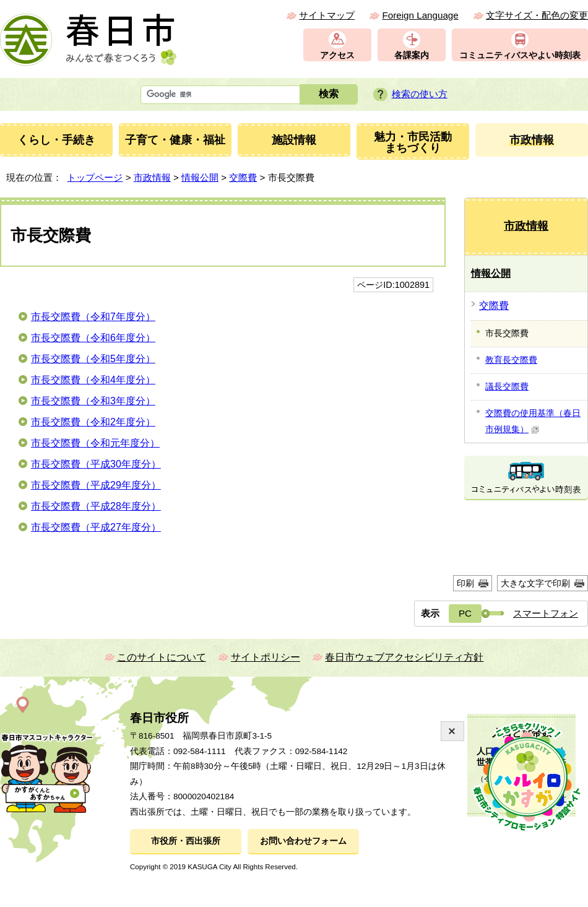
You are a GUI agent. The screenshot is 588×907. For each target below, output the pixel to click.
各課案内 (412, 55)
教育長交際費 (511, 360)
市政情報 (152, 177)
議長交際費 (507, 386)
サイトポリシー (266, 657)
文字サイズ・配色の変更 (537, 15)
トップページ (95, 177)
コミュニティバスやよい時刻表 (520, 55)
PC (465, 613)
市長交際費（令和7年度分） (93, 317)
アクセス (337, 55)
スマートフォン (546, 613)
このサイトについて (162, 657)
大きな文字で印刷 (535, 583)
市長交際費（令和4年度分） (93, 380)
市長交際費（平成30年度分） (96, 464)
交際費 (243, 177)
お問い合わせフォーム (303, 841)
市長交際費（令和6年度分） (93, 338)
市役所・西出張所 (186, 841)
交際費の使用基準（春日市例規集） (533, 421)
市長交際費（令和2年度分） (93, 422)
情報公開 (200, 177)
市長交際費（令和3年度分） (93, 401)
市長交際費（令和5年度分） (93, 359)
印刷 (465, 583)
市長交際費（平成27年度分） (96, 527)
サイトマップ (327, 15)
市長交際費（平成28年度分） (96, 506)
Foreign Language (420, 15)
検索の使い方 (420, 94)
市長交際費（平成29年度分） (96, 485)
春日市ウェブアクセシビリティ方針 (404, 657)
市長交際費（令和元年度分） (95, 443)
